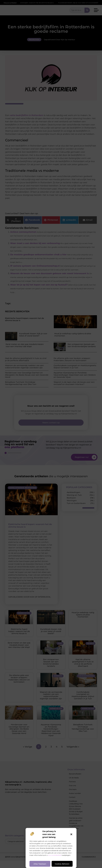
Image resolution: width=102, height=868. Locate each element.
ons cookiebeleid (55, 855)
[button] (71, 834)
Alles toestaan (40, 864)
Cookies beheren (62, 864)
